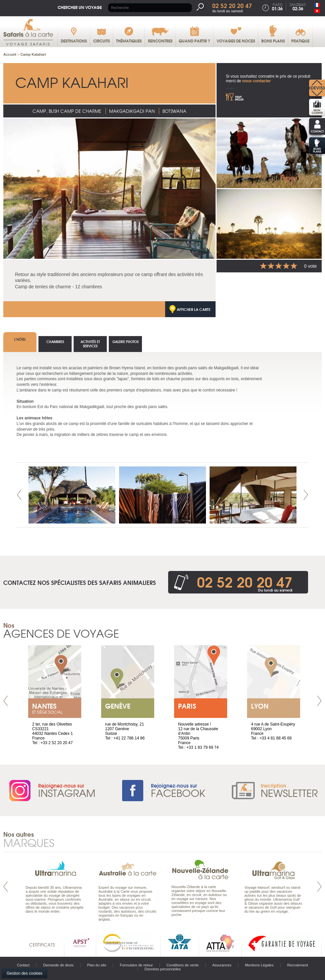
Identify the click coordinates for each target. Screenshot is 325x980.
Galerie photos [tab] (126, 342)
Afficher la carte (194, 309)
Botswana (174, 111)
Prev (19, 495)
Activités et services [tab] (90, 344)
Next (306, 495)
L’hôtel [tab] (20, 339)
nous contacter (256, 81)
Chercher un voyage (80, 7)
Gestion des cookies (25, 973)
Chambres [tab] (55, 342)
